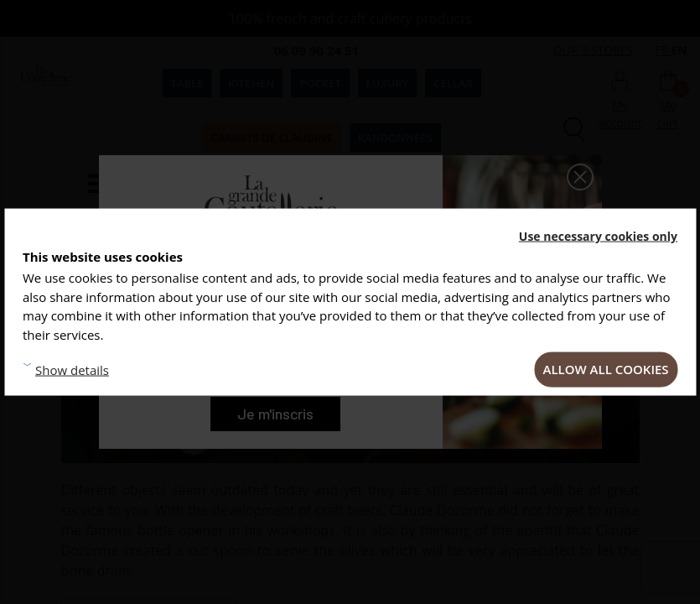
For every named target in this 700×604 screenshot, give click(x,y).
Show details (72, 369)
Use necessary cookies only (598, 236)
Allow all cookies (606, 369)
